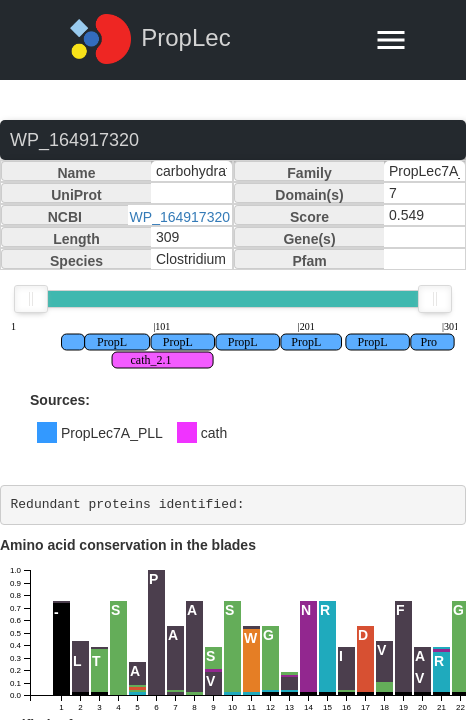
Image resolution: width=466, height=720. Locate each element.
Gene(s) (309, 239)
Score (309, 217)
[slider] (31, 299)
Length (76, 239)
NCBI (65, 217)
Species (76, 261)
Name (76, 173)
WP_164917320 (180, 217)
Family (309, 173)
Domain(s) (309, 195)
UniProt (76, 195)
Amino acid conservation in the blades (128, 545)
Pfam (309, 261)
